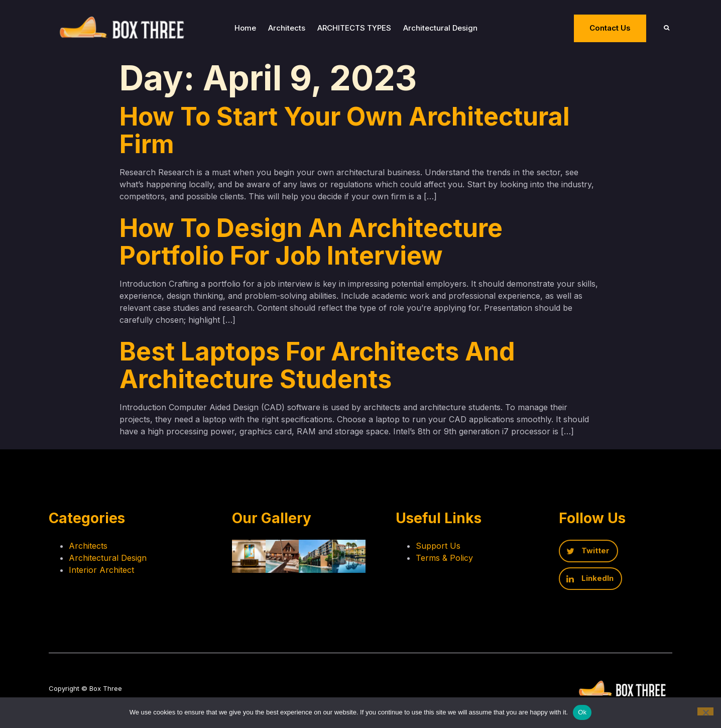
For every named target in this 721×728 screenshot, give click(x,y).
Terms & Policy (457, 562)
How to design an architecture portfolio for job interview (311, 243)
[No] (705, 711)
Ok (582, 712)
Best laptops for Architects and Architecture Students (317, 366)
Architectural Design (446, 28)
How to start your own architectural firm (345, 131)
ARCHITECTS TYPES (360, 28)
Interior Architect (101, 574)
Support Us (451, 550)
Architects (292, 28)
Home (251, 28)
